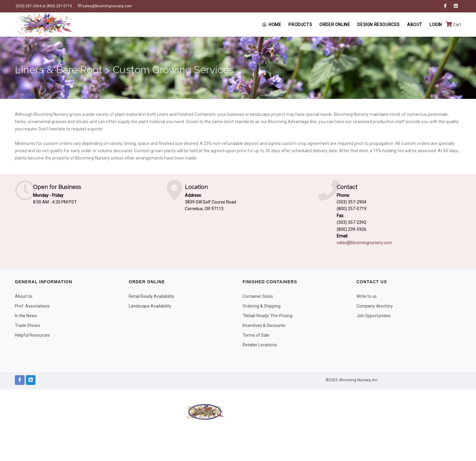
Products (300, 25)
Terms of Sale (256, 335)
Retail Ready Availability (151, 296)
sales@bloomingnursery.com (105, 6)
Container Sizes (258, 296)
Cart (453, 25)
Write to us (367, 296)
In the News (26, 316)
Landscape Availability (150, 306)
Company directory (375, 306)
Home (272, 25)
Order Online (335, 25)
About (415, 25)
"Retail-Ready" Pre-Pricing (267, 316)
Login (436, 25)
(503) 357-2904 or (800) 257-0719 (43, 6)
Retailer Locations (260, 345)
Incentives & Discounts (264, 325)
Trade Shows (27, 325)
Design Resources (379, 25)
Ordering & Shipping (262, 306)
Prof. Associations (32, 306)
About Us (24, 296)
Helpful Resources (32, 335)
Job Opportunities (374, 316)
